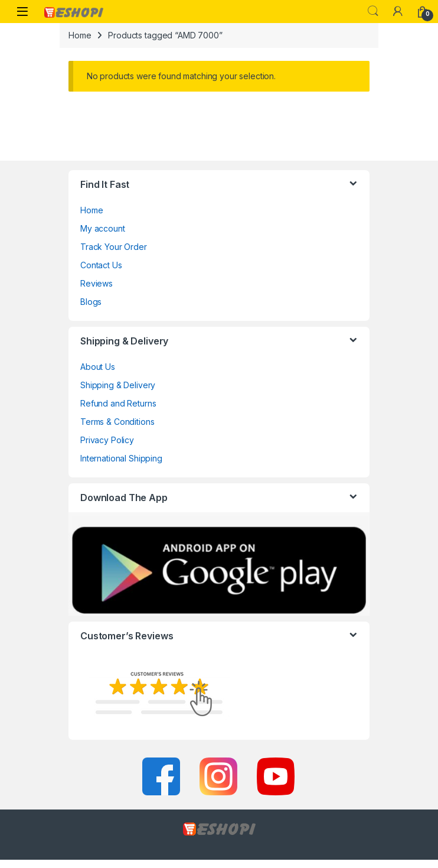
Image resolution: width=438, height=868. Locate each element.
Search (373, 11)
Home (80, 35)
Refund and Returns (118, 403)
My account (103, 228)
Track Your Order (114, 247)
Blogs (91, 302)
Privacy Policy (107, 440)
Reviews (97, 283)
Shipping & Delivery (118, 385)
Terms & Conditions (117, 422)
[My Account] (398, 11)
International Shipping (121, 458)
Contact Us (101, 265)
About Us (98, 367)
